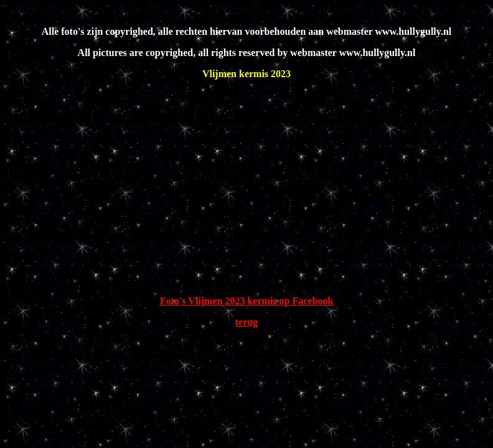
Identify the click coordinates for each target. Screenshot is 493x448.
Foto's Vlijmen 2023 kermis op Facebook (247, 301)
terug (247, 322)
